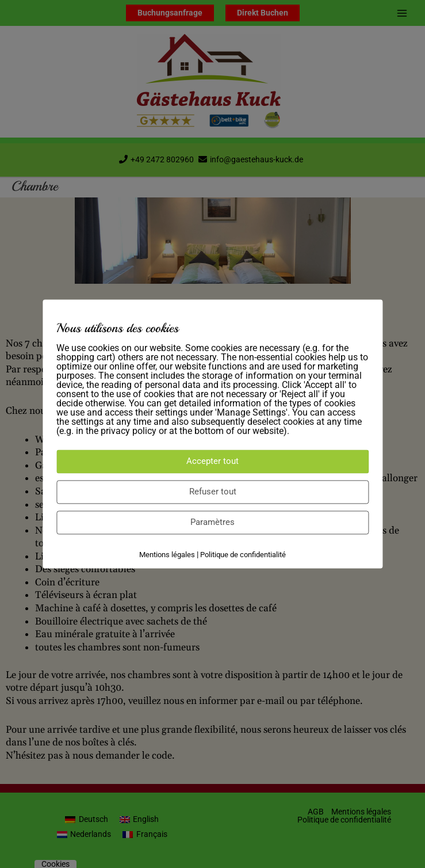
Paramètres (213, 522)
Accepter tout (213, 461)
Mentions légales (167, 555)
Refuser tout (213, 492)
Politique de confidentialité (243, 555)
